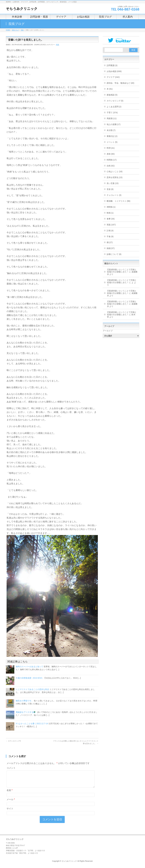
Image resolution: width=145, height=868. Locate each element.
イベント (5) (112, 142)
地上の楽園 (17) (114, 124)
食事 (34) (111, 219)
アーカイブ (108, 331)
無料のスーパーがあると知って (29, 667)
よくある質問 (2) (114, 107)
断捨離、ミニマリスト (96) (119, 201)
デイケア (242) (113, 77)
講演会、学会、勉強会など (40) (121, 83)
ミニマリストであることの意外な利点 (32, 689)
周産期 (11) (112, 118)
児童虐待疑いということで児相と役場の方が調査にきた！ (122, 271)
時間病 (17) (112, 160)
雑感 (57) (111, 248)
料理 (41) (111, 148)
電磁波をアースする (26, 712)
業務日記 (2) (112, 136)
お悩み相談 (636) (114, 71)
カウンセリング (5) (115, 101)
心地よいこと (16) (115, 171)
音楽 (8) (110, 189)
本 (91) (110, 89)
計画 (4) (110, 231)
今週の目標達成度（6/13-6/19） (30, 678)
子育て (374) (112, 113)
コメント (11, 768)
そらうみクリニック (22, 9)
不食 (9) (110, 236)
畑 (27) (110, 242)
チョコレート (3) (114, 195)
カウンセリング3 (13, 741)
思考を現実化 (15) (115, 177)
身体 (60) (111, 154)
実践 (58, 45)
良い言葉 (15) (113, 183)
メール (11, 803)
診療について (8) (114, 254)
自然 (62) (111, 166)
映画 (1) (110, 213)
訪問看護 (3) (112, 65)
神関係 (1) (111, 207)
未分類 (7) (111, 130)
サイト (10, 812)
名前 (10, 794)
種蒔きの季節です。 (25, 701)
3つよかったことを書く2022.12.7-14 (32, 724)
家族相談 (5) (112, 95)
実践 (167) (111, 225)
